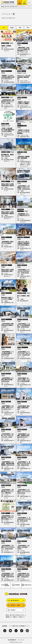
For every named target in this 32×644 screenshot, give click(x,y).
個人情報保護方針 (12, 640)
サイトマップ (21, 640)
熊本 (28, 28)
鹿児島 (12, 28)
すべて (4, 28)
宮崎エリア (16, 617)
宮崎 (20, 28)
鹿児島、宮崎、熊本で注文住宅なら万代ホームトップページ (13, 7)
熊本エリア (22, 617)
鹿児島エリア (9, 617)
